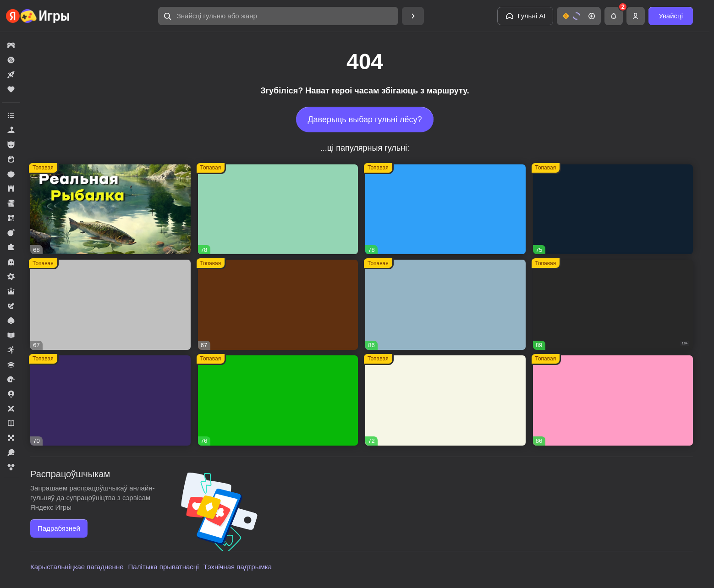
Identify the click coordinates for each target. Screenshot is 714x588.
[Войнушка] (110, 305)
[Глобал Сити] (278, 305)
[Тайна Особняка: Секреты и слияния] (445, 305)
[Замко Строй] (110, 400)
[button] (278, 16)
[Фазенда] (445, 400)
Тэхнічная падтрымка (238, 567)
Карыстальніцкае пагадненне (77, 567)
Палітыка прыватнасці (164, 567)
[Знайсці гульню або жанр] (278, 16)
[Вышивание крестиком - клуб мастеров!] (278, 210)
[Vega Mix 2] (278, 400)
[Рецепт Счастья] (613, 400)
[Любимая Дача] (613, 210)
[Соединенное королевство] (445, 210)
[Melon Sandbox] (613, 305)
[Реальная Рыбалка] (110, 210)
